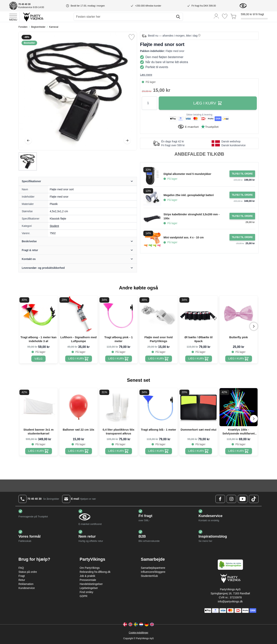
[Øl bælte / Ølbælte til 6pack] (199, 359)
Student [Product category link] (54, 226)
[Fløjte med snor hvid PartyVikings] (159, 359)
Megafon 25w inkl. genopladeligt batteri (189, 195)
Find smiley (86, 592)
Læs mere (146, 75)
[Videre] (127, 140)
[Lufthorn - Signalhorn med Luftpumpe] (79, 359)
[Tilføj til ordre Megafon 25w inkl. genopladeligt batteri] (242, 195)
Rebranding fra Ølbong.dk (95, 572)
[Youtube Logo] (243, 499)
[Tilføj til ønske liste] (132, 37)
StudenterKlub (149, 576)
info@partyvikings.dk (230, 601)
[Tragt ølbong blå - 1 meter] (159, 451)
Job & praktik (87, 576)
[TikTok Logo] (254, 499)
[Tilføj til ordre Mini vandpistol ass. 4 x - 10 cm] (242, 237)
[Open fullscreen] (78, 91)
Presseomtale (88, 580)
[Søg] (178, 17)
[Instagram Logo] (231, 499)
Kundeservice (27, 588)
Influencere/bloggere (153, 572)
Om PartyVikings (90, 568)
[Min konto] (216, 16)
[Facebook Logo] (220, 499)
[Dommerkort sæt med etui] (199, 451)
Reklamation (26, 584)
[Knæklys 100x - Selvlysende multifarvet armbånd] (239, 451)
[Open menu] (13, 17)
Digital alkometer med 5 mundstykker (187, 174)
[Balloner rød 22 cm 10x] (79, 451)
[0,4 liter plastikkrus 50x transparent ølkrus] (119, 451)
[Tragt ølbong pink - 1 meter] (119, 359)
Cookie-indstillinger (138, 633)
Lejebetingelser (89, 588)
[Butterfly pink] (239, 359)
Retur (22, 580)
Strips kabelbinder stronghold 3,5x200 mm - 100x (191, 216)
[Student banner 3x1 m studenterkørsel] (39, 451)
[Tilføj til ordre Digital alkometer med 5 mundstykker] (242, 174)
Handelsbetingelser (91, 584)
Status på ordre (28, 572)
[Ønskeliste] (225, 16)
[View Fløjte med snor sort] (28, 161)
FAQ (21, 568)
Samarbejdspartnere (153, 568)
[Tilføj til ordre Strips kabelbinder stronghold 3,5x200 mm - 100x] (242, 216)
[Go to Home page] (33, 17)
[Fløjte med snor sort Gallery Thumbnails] (28, 161)
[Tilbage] (28, 140)
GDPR (83, 596)
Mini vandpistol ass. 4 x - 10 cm (184, 237)
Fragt (22, 576)
